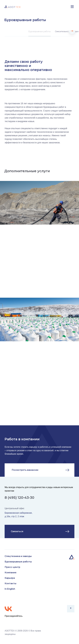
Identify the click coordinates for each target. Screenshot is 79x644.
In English (10, 589)
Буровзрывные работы (39, 32)
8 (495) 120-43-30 (19, 498)
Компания (10, 573)
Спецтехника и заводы (18, 556)
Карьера (10, 578)
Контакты (10, 583)
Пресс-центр (12, 567)
